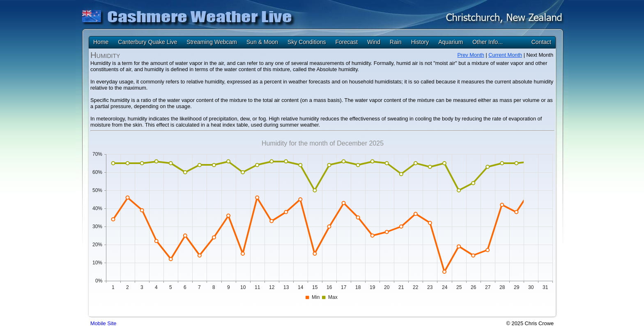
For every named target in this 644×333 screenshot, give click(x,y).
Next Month (540, 55)
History (420, 42)
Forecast (346, 42)
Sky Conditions (307, 42)
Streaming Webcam (212, 42)
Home (101, 42)
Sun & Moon (262, 42)
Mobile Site (103, 323)
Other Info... (488, 42)
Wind (374, 42)
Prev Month (470, 55)
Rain (396, 42)
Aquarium (451, 42)
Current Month (505, 55)
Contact (541, 42)
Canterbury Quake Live (147, 42)
